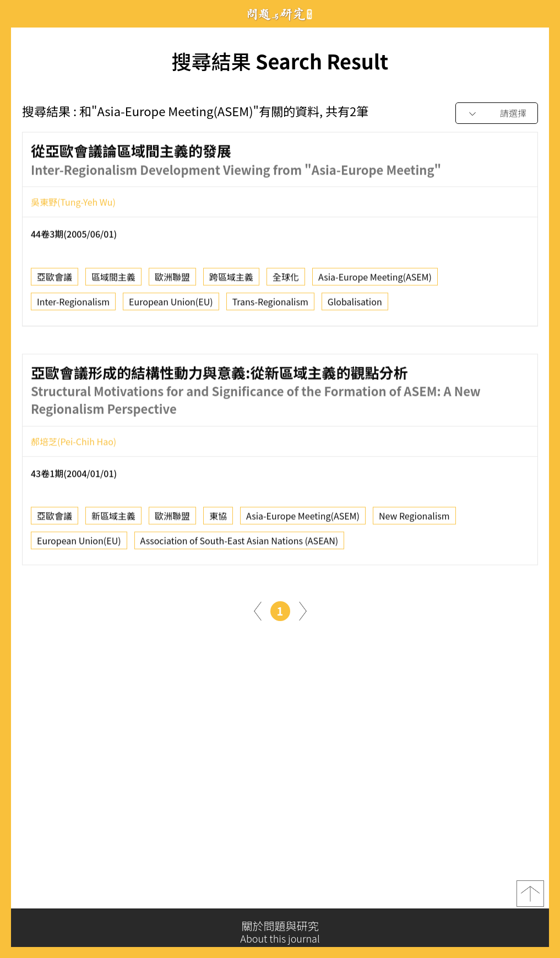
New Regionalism (414, 519)
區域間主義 (113, 280)
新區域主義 (113, 519)
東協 (218, 519)
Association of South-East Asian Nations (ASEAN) (240, 544)
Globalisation (355, 304)
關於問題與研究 (280, 932)
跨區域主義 (231, 280)
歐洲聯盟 (172, 280)
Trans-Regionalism (270, 304)
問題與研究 (280, 14)
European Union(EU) (171, 304)
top (530, 896)
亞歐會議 (55, 280)
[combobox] (497, 114)
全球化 (286, 280)
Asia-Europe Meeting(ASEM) (375, 280)
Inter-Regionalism (73, 304)
